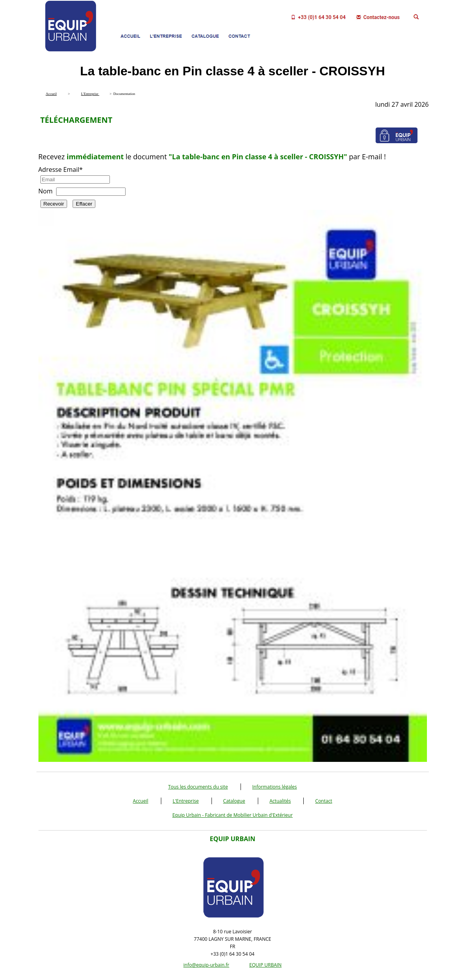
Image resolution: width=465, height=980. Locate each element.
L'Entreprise (186, 801)
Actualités (280, 801)
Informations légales (275, 787)
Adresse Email (61, 169)
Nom (46, 191)
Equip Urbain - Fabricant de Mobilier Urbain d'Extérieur (232, 815)
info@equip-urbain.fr (206, 965)
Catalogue (234, 801)
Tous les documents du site (198, 787)
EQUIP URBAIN (265, 965)
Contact (324, 801)
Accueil (141, 801)
